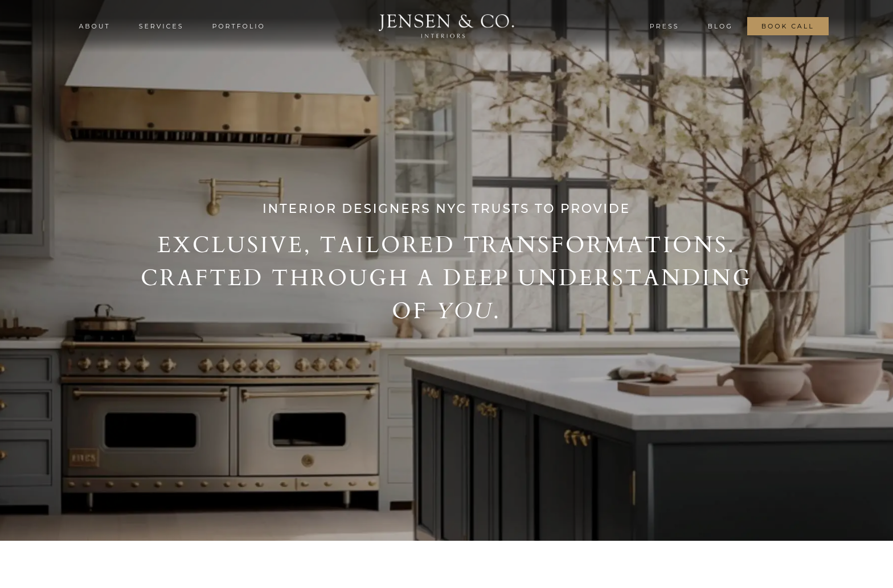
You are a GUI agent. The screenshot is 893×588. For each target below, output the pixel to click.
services (161, 26)
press (665, 26)
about (94, 26)
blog (720, 26)
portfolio (238, 26)
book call (788, 26)
